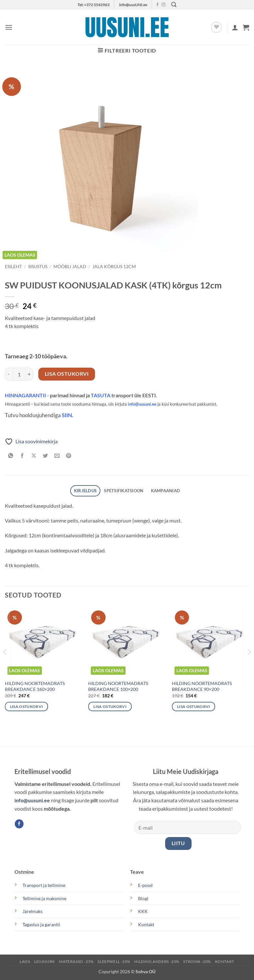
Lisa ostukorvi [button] (27, 707)
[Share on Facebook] (22, 456)
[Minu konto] (235, 27)
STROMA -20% (197, 961)
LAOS (25, 961)
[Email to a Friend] (57, 456)
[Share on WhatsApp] (11, 456)
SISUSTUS (38, 267)
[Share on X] (34, 456)
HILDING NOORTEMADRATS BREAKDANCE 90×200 (202, 686)
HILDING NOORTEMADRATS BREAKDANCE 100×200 (118, 686)
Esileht (13, 267)
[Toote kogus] (19, 374)
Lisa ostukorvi (67, 374)
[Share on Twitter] (46, 456)
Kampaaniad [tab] (166, 491)
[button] (174, 5)
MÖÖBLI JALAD (70, 267)
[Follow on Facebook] (157, 5)
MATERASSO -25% (76, 961)
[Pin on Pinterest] (69, 456)
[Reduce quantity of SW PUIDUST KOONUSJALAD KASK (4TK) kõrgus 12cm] (9, 374)
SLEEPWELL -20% (114, 961)
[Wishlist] (216, 27)
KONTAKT (225, 961)
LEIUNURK (45, 961)
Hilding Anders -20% (157, 961)
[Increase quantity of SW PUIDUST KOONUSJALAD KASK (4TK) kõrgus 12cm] (29, 374)
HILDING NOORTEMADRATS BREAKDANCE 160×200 (35, 686)
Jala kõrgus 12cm (114, 267)
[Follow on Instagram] (164, 5)
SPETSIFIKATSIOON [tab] (124, 491)
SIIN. (68, 415)
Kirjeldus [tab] (85, 491)
